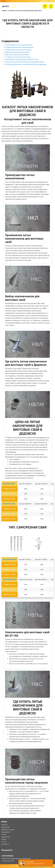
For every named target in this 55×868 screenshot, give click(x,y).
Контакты (5, 844)
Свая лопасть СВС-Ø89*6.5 (11, 504)
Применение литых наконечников (18, 50)
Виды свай (5, 827)
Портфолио (6, 837)
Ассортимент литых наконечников (19, 45)
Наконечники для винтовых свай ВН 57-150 (22, 59)
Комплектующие (8, 830)
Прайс (4, 839)
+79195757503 (7, 856)
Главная (4, 11)
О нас (4, 842)
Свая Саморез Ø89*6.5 (10, 580)
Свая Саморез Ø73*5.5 (10, 560)
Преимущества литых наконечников (19, 47)
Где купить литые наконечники (17, 55)
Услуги (4, 834)
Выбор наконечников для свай (17, 52)
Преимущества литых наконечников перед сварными (26, 64)
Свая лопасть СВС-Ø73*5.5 (11, 484)
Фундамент (6, 832)
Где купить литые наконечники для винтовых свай (24, 62)
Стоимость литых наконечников (18, 57)
